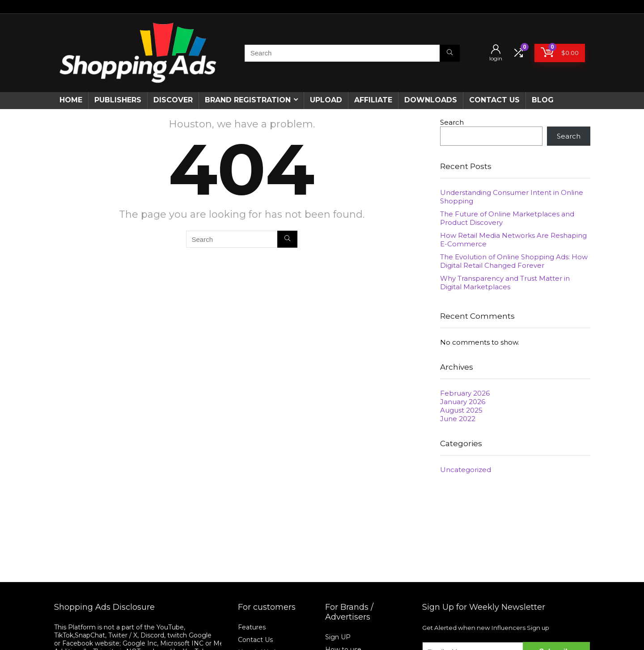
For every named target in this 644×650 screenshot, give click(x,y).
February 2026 (465, 393)
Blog (543, 100)
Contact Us (255, 640)
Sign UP (338, 637)
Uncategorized (466, 470)
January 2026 (463, 402)
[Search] (450, 53)
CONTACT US (494, 100)
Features (252, 627)
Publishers (118, 100)
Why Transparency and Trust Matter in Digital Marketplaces (505, 283)
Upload (326, 100)
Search (452, 122)
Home (71, 100)
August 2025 (461, 410)
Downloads (431, 100)
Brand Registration (248, 100)
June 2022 (458, 419)
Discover (173, 100)
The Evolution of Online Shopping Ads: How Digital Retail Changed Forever (514, 261)
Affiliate (373, 100)
